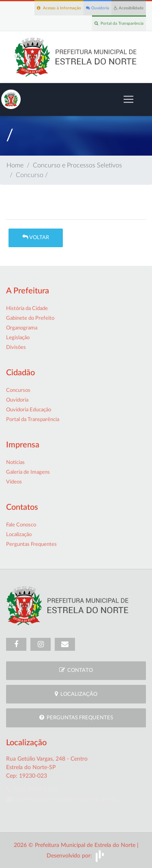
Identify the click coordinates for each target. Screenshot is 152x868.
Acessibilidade (129, 8)
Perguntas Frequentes (31, 544)
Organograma (22, 328)
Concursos (18, 390)
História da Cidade (27, 309)
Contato (76, 670)
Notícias (15, 463)
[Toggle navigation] (128, 99)
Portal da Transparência (119, 23)
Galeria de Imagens (28, 472)
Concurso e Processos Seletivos (77, 165)
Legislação (18, 338)
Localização (19, 535)
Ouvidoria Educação (29, 410)
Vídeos (14, 482)
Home (15, 165)
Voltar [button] (36, 237)
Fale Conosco (21, 525)
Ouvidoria (97, 8)
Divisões (16, 347)
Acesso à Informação (59, 8)
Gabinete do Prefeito (30, 318)
